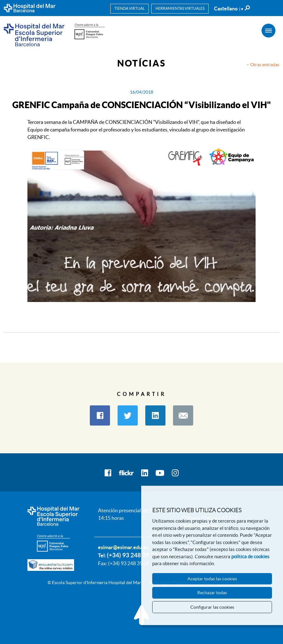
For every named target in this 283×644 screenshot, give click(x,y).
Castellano (228, 9)
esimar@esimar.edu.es (123, 547)
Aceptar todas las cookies (212, 579)
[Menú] (269, 31)
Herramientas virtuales (180, 8)
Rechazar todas (212, 593)
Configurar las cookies (212, 607)
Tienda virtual (130, 8)
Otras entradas (265, 65)
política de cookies (250, 557)
